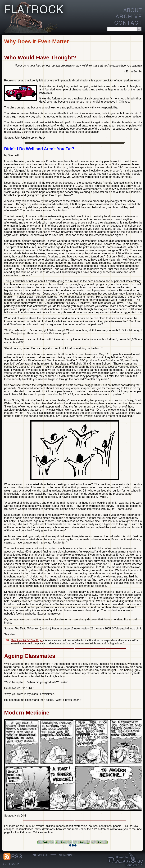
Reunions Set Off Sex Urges (27, 640)
